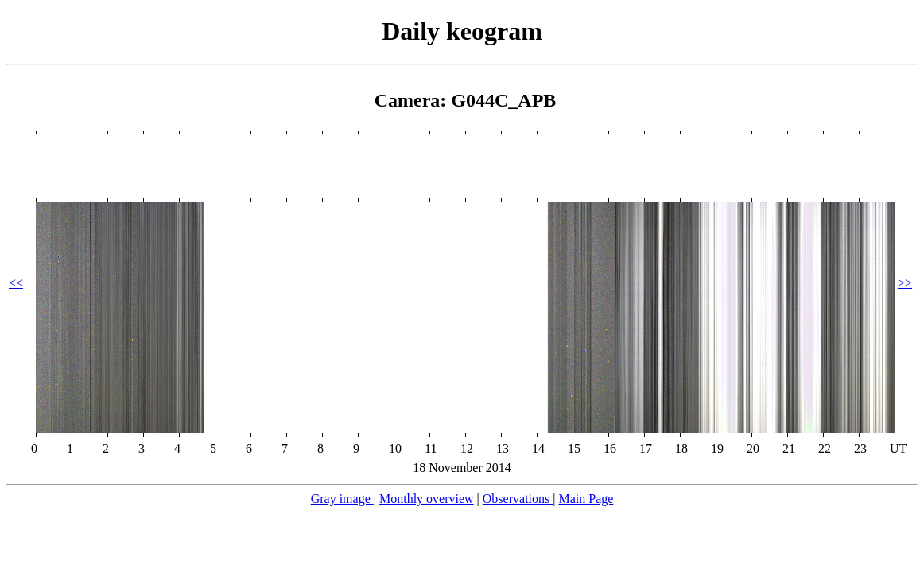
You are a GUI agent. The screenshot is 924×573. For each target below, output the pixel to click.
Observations (518, 499)
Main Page (586, 499)
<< (16, 283)
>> (905, 283)
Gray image (342, 499)
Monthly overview (427, 499)
